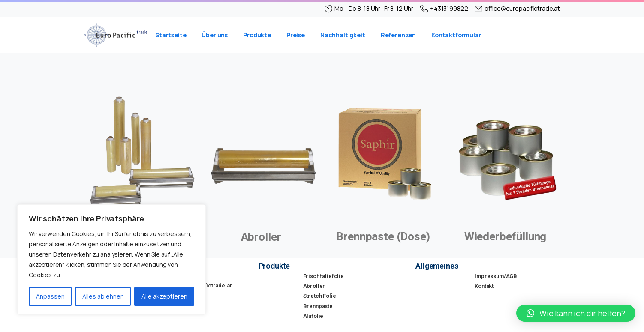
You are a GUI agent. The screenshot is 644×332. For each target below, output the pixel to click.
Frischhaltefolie (324, 276)
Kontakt (484, 286)
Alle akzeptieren (164, 296)
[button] (576, 313)
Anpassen (50, 296)
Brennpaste (318, 306)
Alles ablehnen (103, 296)
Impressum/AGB (496, 276)
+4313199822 (444, 9)
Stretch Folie (320, 296)
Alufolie (313, 316)
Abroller (314, 286)
